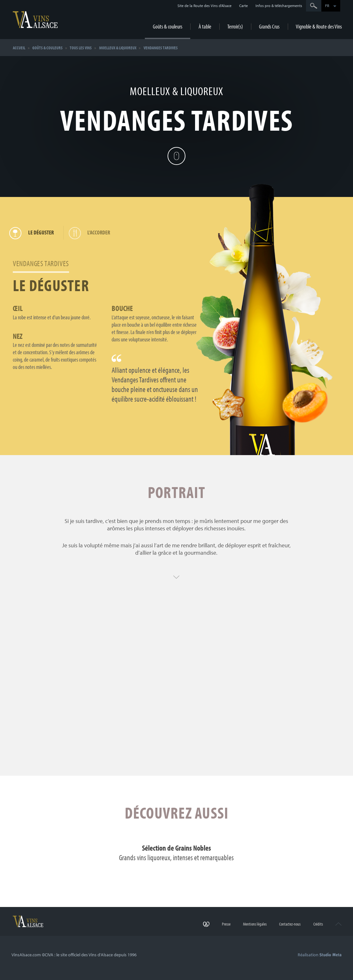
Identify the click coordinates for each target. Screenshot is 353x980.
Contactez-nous (290, 924)
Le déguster (33, 233)
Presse (226, 924)
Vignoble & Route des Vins (319, 26)
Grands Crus (269, 26)
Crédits (318, 924)
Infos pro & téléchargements (279, 6)
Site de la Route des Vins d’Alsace (204, 6)
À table (205, 26)
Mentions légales (255, 924)
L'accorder (92, 233)
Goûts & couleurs (168, 26)
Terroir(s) (235, 26)
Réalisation (320, 955)
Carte (243, 6)
